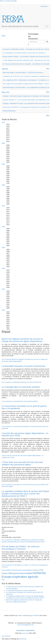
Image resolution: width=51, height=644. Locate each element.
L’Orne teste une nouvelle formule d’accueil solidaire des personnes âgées (22, 463)
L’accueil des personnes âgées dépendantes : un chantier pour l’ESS (25, 434)
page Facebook (34, 615)
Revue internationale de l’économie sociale (20, 26)
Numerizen (23, 639)
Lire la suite (22, 382)
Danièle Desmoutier (9, 111)
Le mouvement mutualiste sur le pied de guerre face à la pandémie (24, 407)
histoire (5, 573)
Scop (41, 570)
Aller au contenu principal (8, 1)
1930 (3, 289)
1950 (3, 248)
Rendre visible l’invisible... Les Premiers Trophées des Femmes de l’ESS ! (27, 57)
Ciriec (4, 570)
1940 (3, 268)
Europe (6, 577)
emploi (29, 573)
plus (48, 69)
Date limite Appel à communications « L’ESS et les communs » (23, 73)
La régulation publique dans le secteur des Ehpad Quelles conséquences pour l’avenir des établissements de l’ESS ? (25, 494)
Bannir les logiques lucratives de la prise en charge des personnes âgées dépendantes (22, 340)
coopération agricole (25, 577)
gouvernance (19, 573)
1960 (3, 227)
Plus (3, 580)
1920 (3, 310)
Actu (4, 36)
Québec (8, 570)
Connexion (44, 6)
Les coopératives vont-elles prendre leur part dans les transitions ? (24, 53)
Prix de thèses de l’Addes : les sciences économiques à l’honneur (21, 548)
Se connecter (6, 636)
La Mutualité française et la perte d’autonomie (23, 366)
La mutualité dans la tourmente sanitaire (21, 387)
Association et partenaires (25, 630)
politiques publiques (32, 570)
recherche (39, 573)
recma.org (25, 633)
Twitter (20, 615)
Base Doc (6, 92)
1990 (3, 164)
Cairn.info (29, 6)
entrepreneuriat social (18, 570)
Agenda (5, 69)
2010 (3, 122)
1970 (3, 206)
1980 (3, 185)
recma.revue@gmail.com (25, 625)
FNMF (10, 573)
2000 (3, 143)
